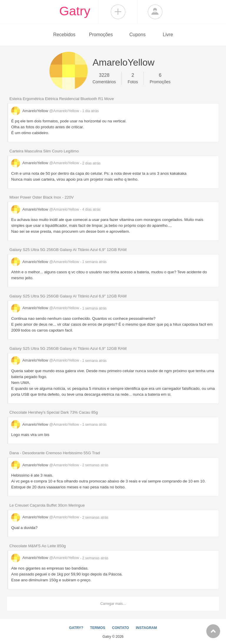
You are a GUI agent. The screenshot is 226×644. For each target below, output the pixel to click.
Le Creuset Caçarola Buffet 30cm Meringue (47, 505)
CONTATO (121, 628)
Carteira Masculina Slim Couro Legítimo (44, 151)
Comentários (104, 78)
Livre (168, 35)
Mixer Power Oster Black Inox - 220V (42, 197)
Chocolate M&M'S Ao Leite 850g (38, 546)
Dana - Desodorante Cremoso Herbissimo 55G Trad (55, 453)
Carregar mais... (113, 604)
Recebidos (64, 35)
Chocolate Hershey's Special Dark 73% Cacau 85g (54, 412)
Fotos (133, 78)
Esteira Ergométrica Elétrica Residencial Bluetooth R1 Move (62, 99)
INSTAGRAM (146, 628)
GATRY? (76, 628)
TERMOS (98, 628)
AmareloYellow (46, 111)
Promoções (101, 35)
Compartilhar (118, 12)
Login (155, 12)
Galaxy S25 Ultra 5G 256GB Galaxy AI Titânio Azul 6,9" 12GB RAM (68, 250)
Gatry (75, 11)
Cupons (138, 35)
